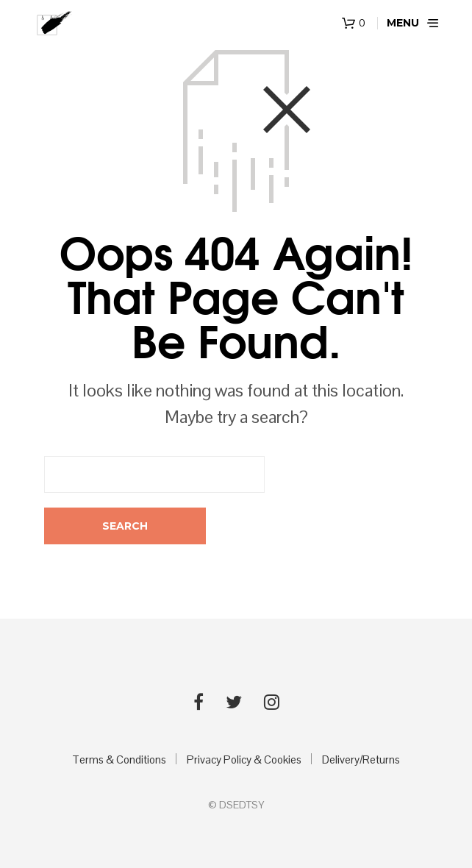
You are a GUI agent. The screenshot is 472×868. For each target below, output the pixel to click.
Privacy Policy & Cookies (244, 759)
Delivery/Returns (361, 759)
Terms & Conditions (119, 759)
